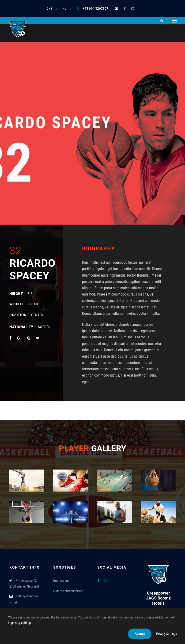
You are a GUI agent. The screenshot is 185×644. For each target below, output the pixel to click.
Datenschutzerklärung (68, 591)
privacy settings (21, 623)
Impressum (61, 581)
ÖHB (49, 9)
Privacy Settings (166, 634)
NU (64, 9)
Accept (140, 634)
